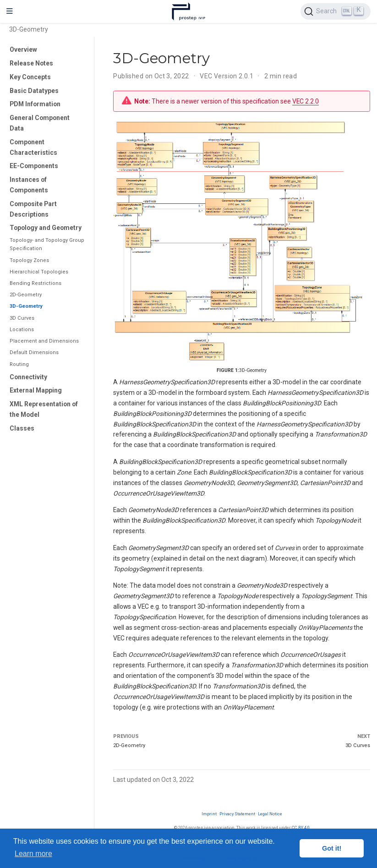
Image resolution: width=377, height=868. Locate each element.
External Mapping (36, 390)
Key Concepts (30, 77)
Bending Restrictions (36, 283)
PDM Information (35, 104)
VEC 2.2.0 (306, 101)
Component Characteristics (33, 147)
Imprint (209, 814)
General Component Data (40, 123)
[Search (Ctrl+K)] (336, 11)
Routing (19, 364)
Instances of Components (29, 185)
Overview (23, 49)
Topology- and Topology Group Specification (47, 244)
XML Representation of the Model (44, 409)
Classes (22, 428)
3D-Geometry (26, 306)
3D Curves (22, 318)
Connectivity (28, 377)
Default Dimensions (34, 352)
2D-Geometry (26, 295)
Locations (22, 330)
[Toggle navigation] (10, 11)
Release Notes (31, 63)
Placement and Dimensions (44, 341)
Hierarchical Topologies (39, 272)
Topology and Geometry (46, 228)
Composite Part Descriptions (33, 209)
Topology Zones (29, 260)
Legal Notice (270, 814)
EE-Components (34, 166)
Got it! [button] (332, 848)
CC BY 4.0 (301, 827)
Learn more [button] (33, 854)
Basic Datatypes (34, 91)
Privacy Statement (237, 814)
